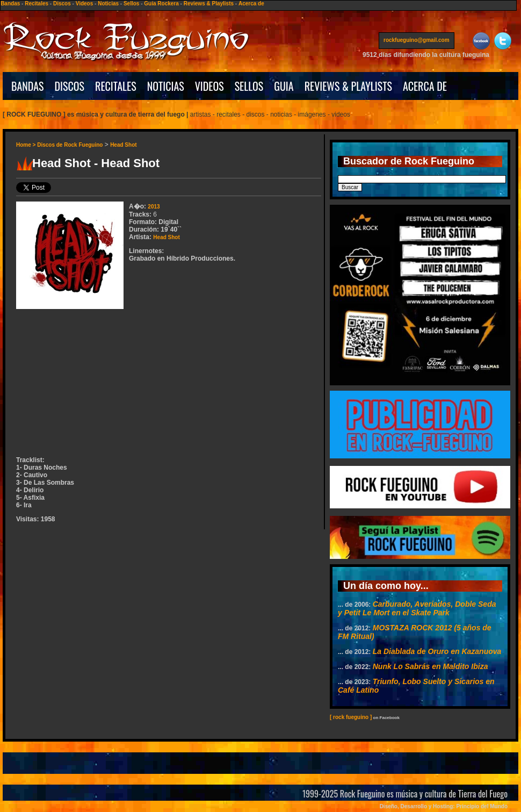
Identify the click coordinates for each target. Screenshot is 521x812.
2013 (154, 207)
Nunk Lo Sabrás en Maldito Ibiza (430, 666)
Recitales (37, 3)
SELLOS (249, 86)
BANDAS (28, 86)
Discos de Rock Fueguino (70, 145)
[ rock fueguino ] (351, 717)
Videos (85, 3)
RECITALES (116, 86)
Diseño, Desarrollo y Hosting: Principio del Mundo (444, 806)
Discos (62, 3)
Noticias (108, 3)
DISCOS (70, 86)
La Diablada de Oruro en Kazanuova (437, 651)
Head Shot (123, 145)
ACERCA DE (425, 86)
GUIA (284, 86)
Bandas (10, 3)
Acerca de (251, 3)
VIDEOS (209, 86)
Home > (27, 145)
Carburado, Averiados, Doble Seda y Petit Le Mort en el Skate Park (417, 608)
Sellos (131, 3)
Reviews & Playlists (209, 3)
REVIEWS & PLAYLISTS (348, 86)
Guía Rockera (161, 3)
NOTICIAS (166, 86)
